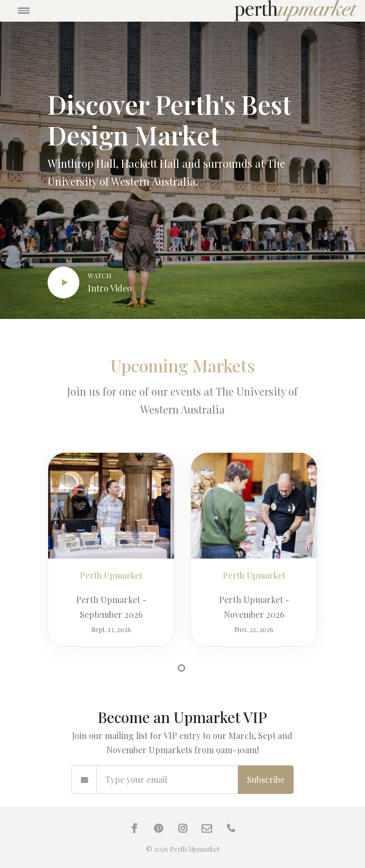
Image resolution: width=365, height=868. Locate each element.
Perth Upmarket (111, 575)
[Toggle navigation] (52, 10)
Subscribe (266, 779)
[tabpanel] (111, 556)
